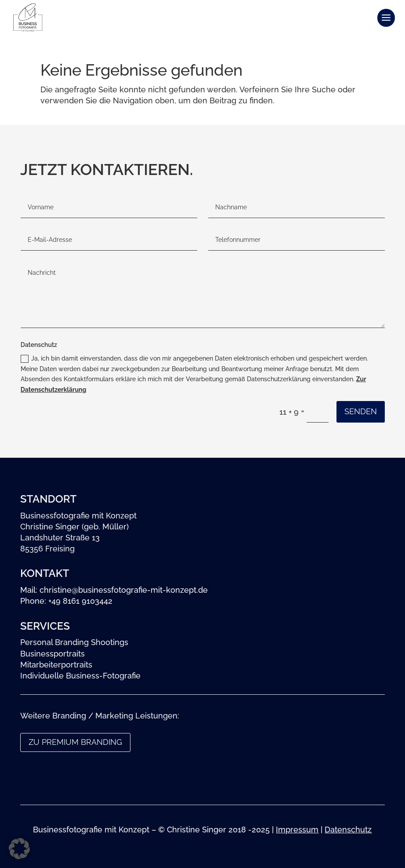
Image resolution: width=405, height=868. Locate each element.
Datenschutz (348, 830)
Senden (361, 411)
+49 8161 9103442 (80, 601)
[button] (19, 849)
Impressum (297, 830)
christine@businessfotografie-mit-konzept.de (124, 590)
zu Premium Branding (75, 742)
